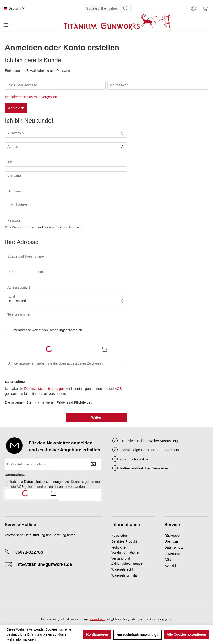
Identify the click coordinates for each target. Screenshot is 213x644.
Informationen (126, 525)
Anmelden (16, 108)
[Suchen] (126, 8)
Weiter (96, 417)
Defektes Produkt (124, 541)
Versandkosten (97, 619)
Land (12, 297)
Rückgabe (172, 536)
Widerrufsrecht (122, 569)
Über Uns (172, 541)
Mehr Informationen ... (23, 639)
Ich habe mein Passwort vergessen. (32, 97)
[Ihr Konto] (193, 8)
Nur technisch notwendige (137, 635)
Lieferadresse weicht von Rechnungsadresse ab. (47, 330)
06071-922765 (29, 552)
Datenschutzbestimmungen (44, 389)
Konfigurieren (97, 634)
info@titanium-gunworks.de (44, 564)
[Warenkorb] (205, 8)
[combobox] (102, 8)
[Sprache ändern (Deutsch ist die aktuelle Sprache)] (14, 8)
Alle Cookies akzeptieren (186, 634)
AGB (118, 389)
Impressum (173, 553)
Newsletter (119, 536)
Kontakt (170, 565)
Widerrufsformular (125, 575)
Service (172, 525)
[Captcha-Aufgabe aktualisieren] (104, 350)
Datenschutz (174, 547)
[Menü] (6, 25)
